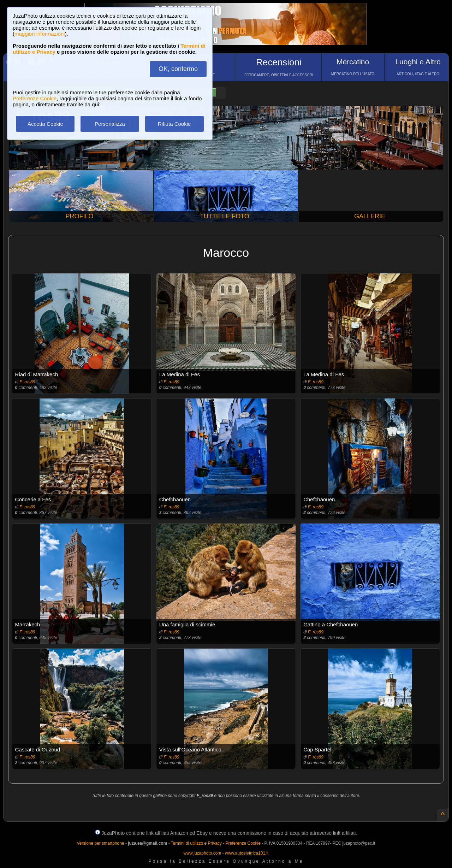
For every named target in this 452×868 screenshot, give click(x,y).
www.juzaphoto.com (203, 853)
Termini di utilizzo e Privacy (196, 843)
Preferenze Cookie (35, 98)
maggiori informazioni (40, 34)
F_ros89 (27, 382)
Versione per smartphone (100, 843)
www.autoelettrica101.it (247, 853)
